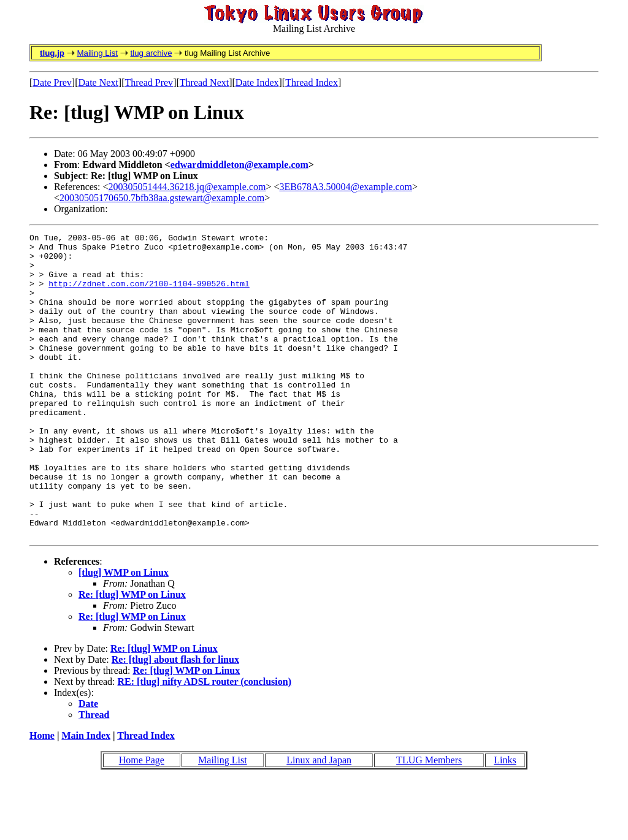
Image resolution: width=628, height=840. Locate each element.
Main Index (86, 796)
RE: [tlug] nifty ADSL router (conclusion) (205, 742)
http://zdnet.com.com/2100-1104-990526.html (149, 294)
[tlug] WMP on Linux (124, 633)
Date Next (98, 82)
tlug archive (151, 53)
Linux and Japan (319, 821)
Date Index (257, 82)
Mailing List (97, 53)
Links (505, 821)
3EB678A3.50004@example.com (346, 187)
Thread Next (204, 82)
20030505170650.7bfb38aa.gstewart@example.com (162, 198)
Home (42, 796)
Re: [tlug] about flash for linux (175, 720)
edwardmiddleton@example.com (239, 165)
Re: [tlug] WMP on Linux (132, 655)
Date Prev (52, 82)
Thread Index (312, 82)
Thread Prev (149, 82)
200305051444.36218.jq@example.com (187, 187)
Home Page (142, 821)
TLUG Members (429, 821)
